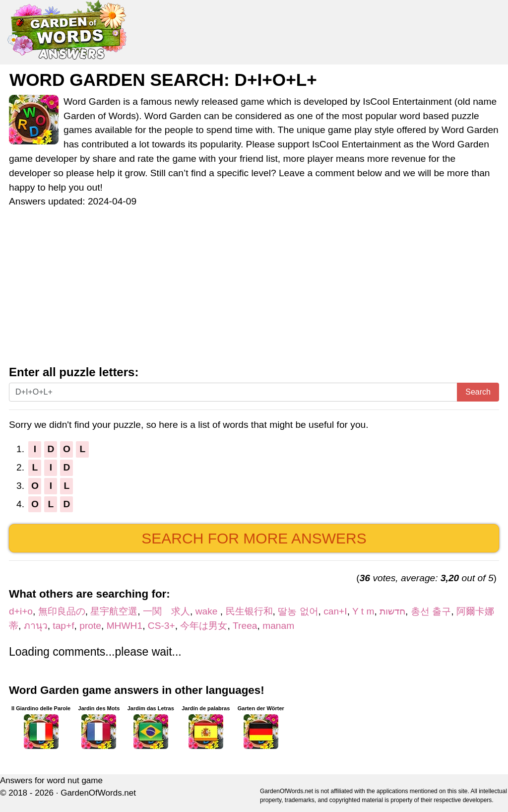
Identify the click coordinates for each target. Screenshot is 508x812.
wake (208, 611)
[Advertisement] (254, 291)
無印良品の (62, 611)
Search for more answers (254, 538)
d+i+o (21, 611)
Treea (245, 626)
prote (90, 626)
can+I (335, 611)
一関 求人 (166, 611)
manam (278, 626)
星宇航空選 (114, 611)
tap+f (63, 626)
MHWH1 (125, 626)
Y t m (363, 611)
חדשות (392, 611)
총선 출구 (431, 611)
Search (478, 392)
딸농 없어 (298, 611)
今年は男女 (204, 626)
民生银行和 (249, 611)
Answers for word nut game (51, 780)
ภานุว (36, 626)
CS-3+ (161, 626)
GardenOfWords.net (98, 793)
